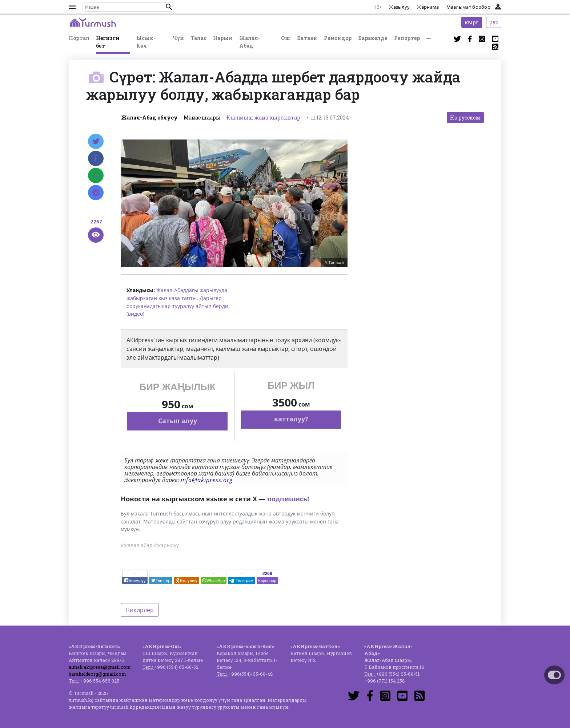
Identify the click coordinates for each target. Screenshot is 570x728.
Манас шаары (202, 118)
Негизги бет (108, 42)
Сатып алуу (178, 421)
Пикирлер (140, 610)
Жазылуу (399, 7)
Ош (286, 38)
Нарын (223, 38)
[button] (169, 7)
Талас (199, 38)
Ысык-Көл (146, 42)
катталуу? (291, 419)
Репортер (407, 38)
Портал (79, 38)
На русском (465, 118)
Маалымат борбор (469, 7)
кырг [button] (472, 22)
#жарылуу (166, 545)
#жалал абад (137, 545)
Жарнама (428, 7)
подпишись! (288, 499)
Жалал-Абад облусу (149, 118)
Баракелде (373, 38)
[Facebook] (96, 158)
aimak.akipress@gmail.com (100, 667)
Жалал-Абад (250, 42)
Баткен (307, 38)
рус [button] (494, 22)
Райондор (338, 38)
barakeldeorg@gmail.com (97, 674)
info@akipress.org (207, 480)
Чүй (178, 38)
